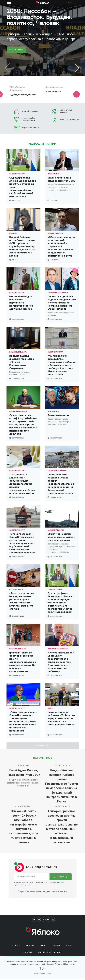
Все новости (43, 746)
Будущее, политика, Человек (59, 95)
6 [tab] (53, 73)
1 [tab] (32, 73)
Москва (51, 233)
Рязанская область (18, 352)
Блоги (50, 708)
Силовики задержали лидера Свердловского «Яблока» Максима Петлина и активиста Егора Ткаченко (62, 303)
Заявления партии (56, 530)
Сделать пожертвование (50, 953)
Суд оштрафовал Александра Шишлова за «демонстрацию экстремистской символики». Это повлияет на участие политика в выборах (61, 603)
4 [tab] (45, 73)
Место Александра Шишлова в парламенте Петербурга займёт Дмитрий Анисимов (21, 303)
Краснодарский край (57, 471)
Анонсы (30, 946)
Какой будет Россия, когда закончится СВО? (23, 773)
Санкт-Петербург (17, 174)
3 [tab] (40, 73)
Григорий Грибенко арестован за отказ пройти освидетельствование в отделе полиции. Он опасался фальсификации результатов (62, 827)
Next (75, 68)
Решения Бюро (16, 590)
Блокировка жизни (58, 415)
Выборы (70, 946)
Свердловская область (58, 293)
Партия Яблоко (45, 975)
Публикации (53, 174)
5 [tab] (49, 73)
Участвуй (28, 953)
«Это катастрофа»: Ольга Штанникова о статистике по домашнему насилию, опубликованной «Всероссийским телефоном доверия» (22, 543)
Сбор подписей (17, 95)
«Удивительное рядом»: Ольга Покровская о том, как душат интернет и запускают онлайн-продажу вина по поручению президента (23, 721)
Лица (42, 946)
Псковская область (18, 411)
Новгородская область (58, 649)
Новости (13, 233)
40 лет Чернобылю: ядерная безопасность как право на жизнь (61, 537)
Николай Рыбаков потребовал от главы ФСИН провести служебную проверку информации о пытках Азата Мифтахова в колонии (22, 246)
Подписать (16, 54)
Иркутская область (18, 649)
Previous (10, 68)
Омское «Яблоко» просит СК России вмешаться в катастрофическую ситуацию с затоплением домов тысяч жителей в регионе (23, 827)
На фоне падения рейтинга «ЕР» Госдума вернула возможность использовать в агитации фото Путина (61, 718)
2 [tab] (36, 73)
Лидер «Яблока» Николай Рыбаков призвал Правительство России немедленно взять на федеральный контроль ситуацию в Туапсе (62, 787)
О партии (55, 946)
